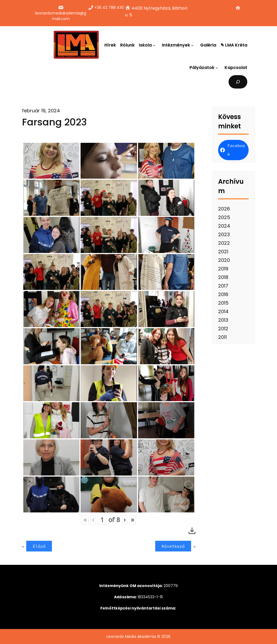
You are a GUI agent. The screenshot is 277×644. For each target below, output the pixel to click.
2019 (223, 269)
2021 (223, 252)
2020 (224, 260)
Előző (39, 546)
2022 (224, 243)
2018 (223, 277)
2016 (223, 294)
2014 (223, 311)
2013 (223, 320)
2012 (223, 329)
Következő (173, 546)
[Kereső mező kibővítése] (238, 82)
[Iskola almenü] (155, 45)
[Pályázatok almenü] (218, 68)
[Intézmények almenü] (193, 45)
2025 (224, 217)
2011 (222, 337)
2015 (223, 303)
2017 (223, 286)
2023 (224, 234)
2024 (224, 226)
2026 (224, 209)
